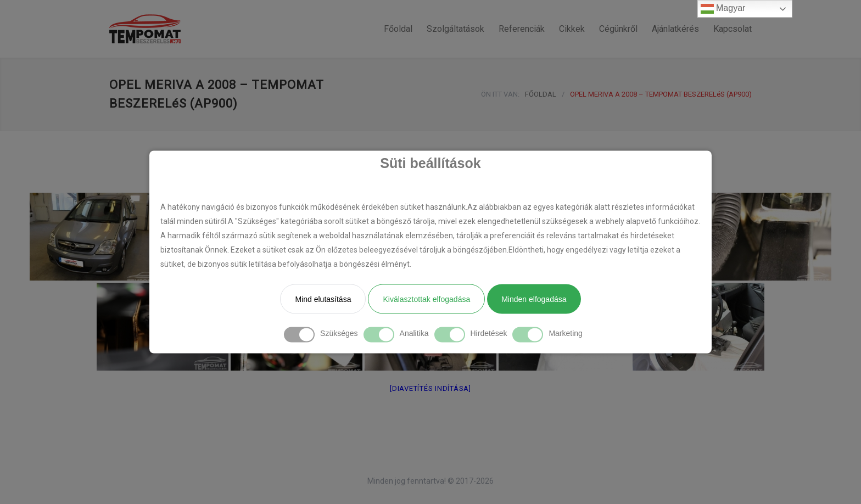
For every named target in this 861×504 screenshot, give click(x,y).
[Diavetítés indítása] (431, 388)
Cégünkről (618, 29)
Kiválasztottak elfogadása (426, 299)
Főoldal (398, 29)
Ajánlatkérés (675, 29)
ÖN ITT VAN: (500, 94)
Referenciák (522, 29)
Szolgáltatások (455, 29)
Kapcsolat (733, 29)
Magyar (723, 9)
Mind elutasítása (323, 299)
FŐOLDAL (541, 94)
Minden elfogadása (534, 299)
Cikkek (572, 29)
